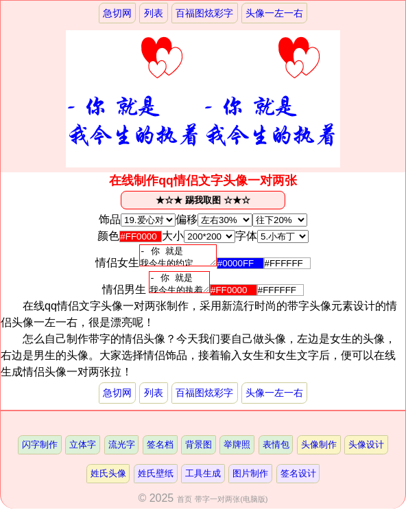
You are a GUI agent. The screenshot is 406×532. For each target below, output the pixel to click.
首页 (184, 507)
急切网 (117, 13)
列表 (154, 13)
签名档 (160, 453)
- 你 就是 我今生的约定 (178, 257)
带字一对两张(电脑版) (231, 507)
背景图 (199, 453)
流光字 (122, 453)
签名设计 (298, 482)
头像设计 (366, 453)
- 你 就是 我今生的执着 (180, 288)
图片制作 (250, 482)
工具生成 (203, 482)
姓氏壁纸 (156, 482)
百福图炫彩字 (204, 13)
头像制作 (319, 453)
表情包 (276, 453)
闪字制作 (40, 453)
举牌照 (237, 453)
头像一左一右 (274, 13)
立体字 (83, 453)
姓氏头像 (108, 482)
